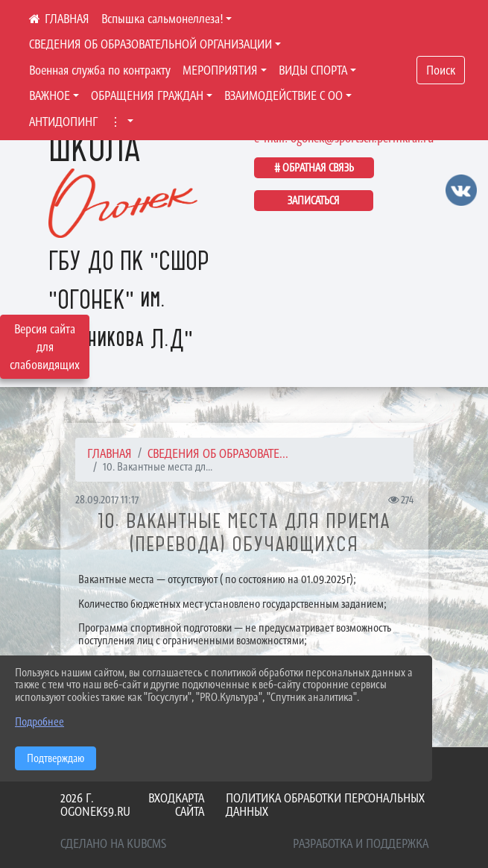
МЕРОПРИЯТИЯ (220, 70)
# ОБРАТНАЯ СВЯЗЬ (314, 167)
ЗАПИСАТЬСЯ (314, 200)
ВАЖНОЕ (50, 95)
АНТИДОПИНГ (63, 122)
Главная (110, 453)
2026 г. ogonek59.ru (95, 805)
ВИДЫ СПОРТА (313, 70)
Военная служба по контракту (100, 70)
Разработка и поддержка (361, 843)
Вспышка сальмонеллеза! (162, 19)
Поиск (441, 70)
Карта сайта (190, 805)
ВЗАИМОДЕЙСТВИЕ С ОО (283, 95)
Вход (162, 798)
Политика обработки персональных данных (325, 805)
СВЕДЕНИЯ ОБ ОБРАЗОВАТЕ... (218, 453)
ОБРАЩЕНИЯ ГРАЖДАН (147, 95)
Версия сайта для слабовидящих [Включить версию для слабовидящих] (45, 347)
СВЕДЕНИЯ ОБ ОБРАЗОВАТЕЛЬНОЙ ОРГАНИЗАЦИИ (150, 44)
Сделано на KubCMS (113, 843)
